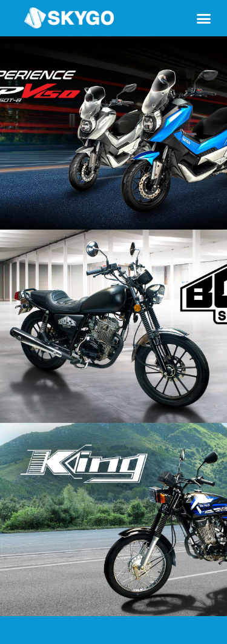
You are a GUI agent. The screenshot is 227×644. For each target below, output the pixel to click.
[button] (204, 18)
